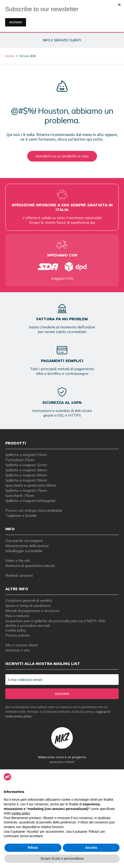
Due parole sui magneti (24, 541)
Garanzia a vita (18, 650)
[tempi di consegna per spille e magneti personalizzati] (62, 267)
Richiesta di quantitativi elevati (30, 566)
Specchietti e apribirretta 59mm (31, 485)
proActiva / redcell (62, 762)
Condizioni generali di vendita (29, 601)
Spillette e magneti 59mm (26, 480)
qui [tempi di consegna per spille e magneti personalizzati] (93, 222)
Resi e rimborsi (17, 616)
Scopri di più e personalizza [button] (62, 858)
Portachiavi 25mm (20, 460)
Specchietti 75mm (20, 496)
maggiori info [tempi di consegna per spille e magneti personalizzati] (62, 278)
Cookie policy (16, 630)
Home (10, 56)
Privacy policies (18, 635)
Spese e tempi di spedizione (28, 606)
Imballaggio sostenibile (24, 551)
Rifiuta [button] (33, 848)
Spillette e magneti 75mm (26, 491)
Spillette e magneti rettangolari (30, 501)
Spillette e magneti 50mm (26, 475)
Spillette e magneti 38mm (26, 470)
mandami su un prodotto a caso (62, 156)
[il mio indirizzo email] (62, 680)
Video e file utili (18, 561)
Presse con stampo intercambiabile (34, 510)
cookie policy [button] (21, 813)
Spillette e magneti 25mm (26, 455)
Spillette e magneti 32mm (26, 465)
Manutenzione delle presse (27, 546)
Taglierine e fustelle (21, 516)
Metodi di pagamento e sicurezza (32, 611)
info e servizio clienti (62, 40)
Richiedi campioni (19, 575)
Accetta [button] (91, 848)
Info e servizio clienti (22, 645)
